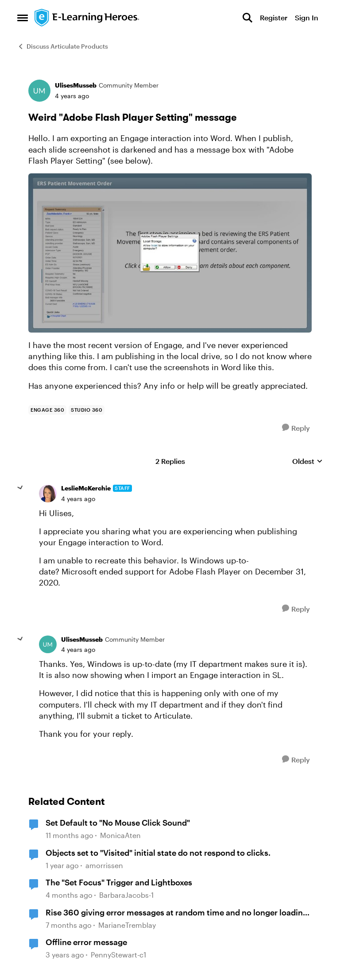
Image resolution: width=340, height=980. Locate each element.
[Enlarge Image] (170, 253)
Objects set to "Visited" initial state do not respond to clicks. (158, 853)
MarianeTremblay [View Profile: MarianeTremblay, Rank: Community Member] (127, 925)
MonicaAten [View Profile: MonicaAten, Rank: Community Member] (120, 835)
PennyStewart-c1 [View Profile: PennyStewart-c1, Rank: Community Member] (118, 955)
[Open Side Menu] (23, 18)
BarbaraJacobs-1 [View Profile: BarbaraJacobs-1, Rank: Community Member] (126, 895)
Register (274, 17)
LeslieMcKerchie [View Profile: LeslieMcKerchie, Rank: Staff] (86, 488)
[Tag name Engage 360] (47, 410)
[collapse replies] (20, 488)
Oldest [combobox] (307, 461)
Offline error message (86, 942)
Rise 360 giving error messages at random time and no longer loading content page (177, 913)
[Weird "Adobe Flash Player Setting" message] (78, 499)
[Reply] (296, 428)
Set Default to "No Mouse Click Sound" (118, 823)
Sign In (307, 17)
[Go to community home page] (87, 18)
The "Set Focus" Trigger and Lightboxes (119, 882)
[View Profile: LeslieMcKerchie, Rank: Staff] (48, 494)
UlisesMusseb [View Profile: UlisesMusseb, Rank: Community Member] (76, 85)
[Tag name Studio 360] (87, 410)
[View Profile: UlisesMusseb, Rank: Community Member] (39, 91)
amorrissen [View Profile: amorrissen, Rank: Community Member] (104, 865)
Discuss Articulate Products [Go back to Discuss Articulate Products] (63, 46)
